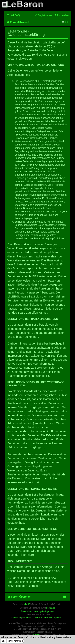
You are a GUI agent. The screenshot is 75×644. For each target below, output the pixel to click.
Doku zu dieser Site (44, 618)
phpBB (27, 604)
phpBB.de (51, 608)
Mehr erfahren (15, 641)
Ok (3, 641)
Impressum (16, 618)
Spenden (58, 618)
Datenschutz (28, 618)
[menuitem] (15, 15)
